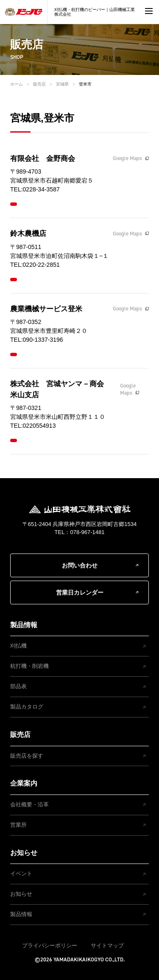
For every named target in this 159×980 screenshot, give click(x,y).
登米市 (85, 84)
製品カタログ (27, 707)
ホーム (17, 84)
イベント (21, 873)
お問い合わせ (80, 565)
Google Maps (127, 158)
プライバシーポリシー (50, 945)
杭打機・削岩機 (29, 666)
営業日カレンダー (80, 592)
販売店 (39, 84)
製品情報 (24, 625)
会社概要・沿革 (29, 804)
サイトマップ (107, 945)
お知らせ (24, 853)
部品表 (18, 686)
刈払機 (18, 646)
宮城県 (62, 84)
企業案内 (24, 783)
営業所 (18, 825)
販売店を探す (27, 756)
